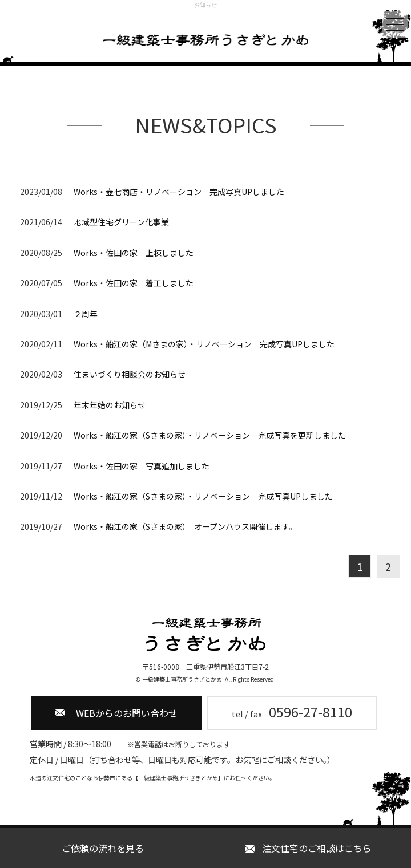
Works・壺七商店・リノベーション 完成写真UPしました (179, 192)
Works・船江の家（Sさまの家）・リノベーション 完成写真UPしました (203, 496)
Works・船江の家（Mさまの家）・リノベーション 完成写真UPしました (204, 344)
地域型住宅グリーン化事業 (121, 222)
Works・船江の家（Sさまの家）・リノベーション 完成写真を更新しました (210, 435)
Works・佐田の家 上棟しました (134, 253)
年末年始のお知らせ (110, 405)
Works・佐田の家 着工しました (134, 283)
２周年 (86, 314)
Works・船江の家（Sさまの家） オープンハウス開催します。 (185, 526)
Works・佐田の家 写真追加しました (142, 466)
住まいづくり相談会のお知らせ (130, 374)
